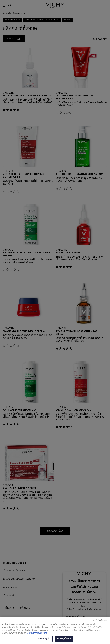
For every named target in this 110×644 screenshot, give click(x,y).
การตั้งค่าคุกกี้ (44, 639)
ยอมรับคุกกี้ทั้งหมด (64, 639)
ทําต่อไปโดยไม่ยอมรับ (100, 620)
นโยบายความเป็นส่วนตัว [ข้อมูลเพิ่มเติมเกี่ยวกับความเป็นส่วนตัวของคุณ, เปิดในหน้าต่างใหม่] (37, 633)
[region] (55, 630)
